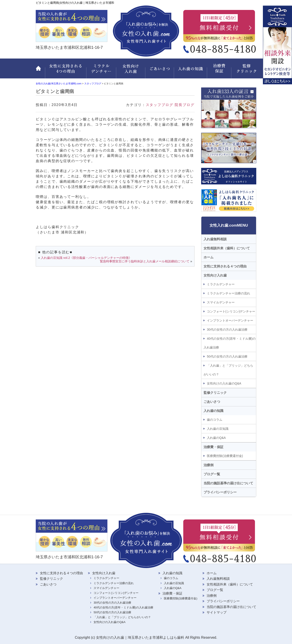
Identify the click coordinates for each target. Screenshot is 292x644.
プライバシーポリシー (220, 492)
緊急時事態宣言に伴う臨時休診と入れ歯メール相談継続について (145, 261)
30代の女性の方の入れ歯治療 (227, 330)
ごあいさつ (160, 71)
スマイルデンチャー (221, 302)
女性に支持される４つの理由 (225, 266)
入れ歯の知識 (191, 71)
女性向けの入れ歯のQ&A (224, 383)
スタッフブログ (160, 105)
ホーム (40, 71)
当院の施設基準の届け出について (228, 483)
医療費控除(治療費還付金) (225, 456)
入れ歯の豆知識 (218, 429)
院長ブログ (185, 105)
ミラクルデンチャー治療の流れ (228, 293)
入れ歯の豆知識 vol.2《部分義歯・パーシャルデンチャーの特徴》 (86, 258)
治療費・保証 (220, 71)
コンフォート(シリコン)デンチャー (231, 311)
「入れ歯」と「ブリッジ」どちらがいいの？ (228, 370)
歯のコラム (215, 420)
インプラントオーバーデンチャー (230, 320)
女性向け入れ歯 (131, 71)
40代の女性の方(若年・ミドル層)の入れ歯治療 (230, 343)
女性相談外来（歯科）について (227, 248)
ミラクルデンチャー (101, 71)
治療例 (209, 465)
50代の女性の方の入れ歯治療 (227, 356)
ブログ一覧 (212, 474)
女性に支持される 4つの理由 (66, 71)
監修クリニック (244, 71)
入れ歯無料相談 (215, 239)
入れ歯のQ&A (216, 438)
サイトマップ (217, 612)
